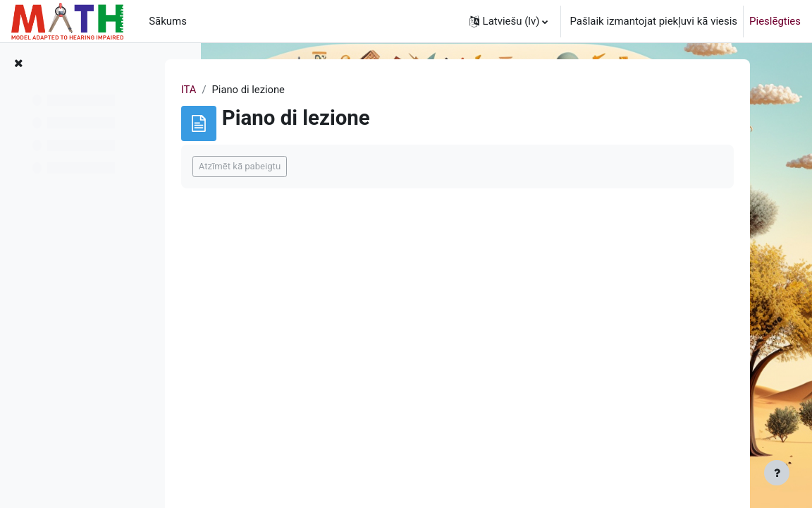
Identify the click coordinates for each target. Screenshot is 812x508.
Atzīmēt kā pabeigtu (287, 166)
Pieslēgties (775, 21)
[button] (509, 21)
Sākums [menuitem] (168, 21)
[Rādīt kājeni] (777, 473)
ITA (236, 90)
